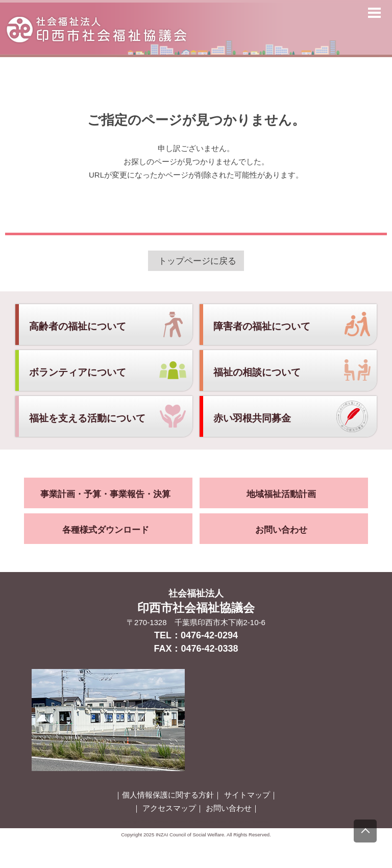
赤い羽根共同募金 (252, 418)
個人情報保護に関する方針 (168, 795)
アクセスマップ (169, 808)
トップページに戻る (197, 261)
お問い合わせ (281, 530)
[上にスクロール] (365, 831)
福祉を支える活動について (87, 418)
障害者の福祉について (262, 326)
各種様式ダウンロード (106, 530)
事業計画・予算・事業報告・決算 (105, 494)
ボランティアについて (78, 372)
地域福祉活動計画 (281, 494)
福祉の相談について (257, 372)
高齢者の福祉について (78, 326)
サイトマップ (247, 795)
